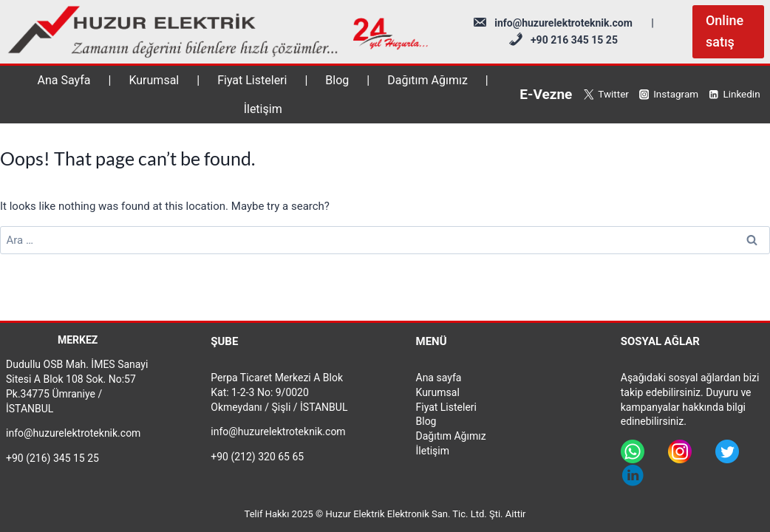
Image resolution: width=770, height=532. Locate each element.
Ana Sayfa (64, 80)
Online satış (725, 31)
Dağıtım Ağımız (427, 80)
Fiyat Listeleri (252, 80)
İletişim (263, 109)
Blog (337, 80)
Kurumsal (154, 80)
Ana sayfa (439, 378)
